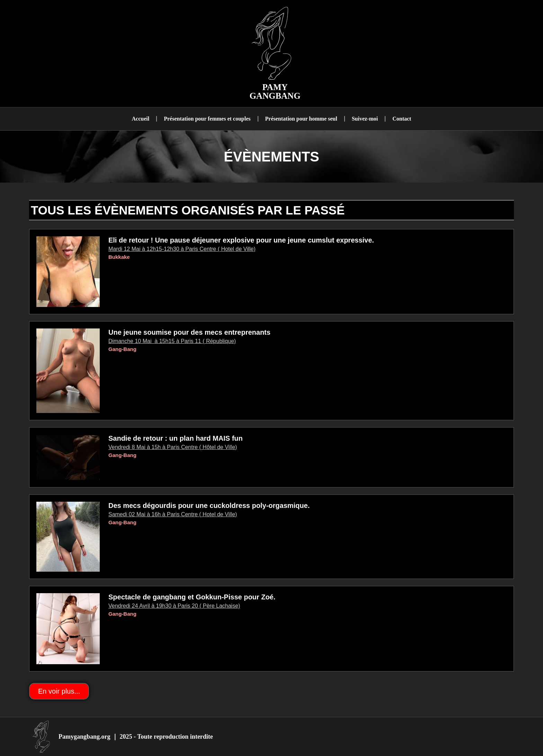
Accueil (141, 119)
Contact (402, 119)
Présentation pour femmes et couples (207, 119)
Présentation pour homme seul (301, 119)
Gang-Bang (122, 349)
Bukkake (119, 257)
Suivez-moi (365, 119)
